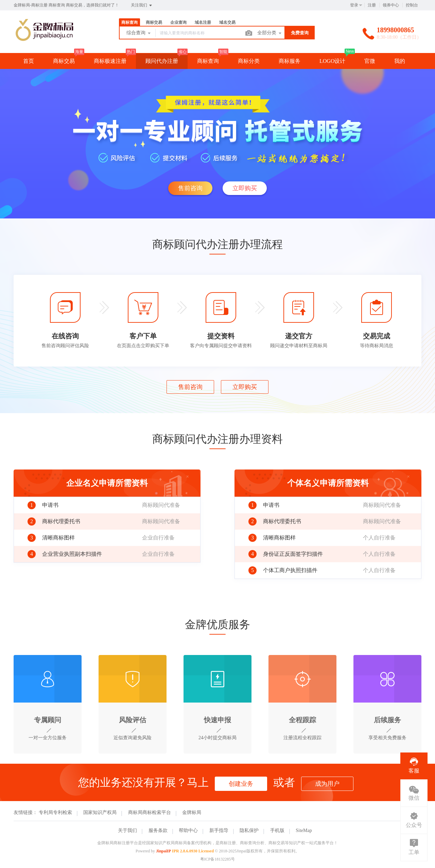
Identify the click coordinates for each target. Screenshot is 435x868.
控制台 (412, 5)
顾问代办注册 (162, 61)
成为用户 (327, 784)
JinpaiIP (163, 851)
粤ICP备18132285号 (218, 859)
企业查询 (178, 22)
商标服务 (290, 61)
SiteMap (304, 830)
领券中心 (391, 5)
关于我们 (127, 830)
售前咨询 (190, 188)
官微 (370, 61)
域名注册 (203, 22)
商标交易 (154, 22)
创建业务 (241, 784)
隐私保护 (249, 830)
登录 (354, 5)
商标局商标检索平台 (150, 812)
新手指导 (219, 830)
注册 (372, 5)
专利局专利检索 (55, 812)
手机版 (277, 830)
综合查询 (139, 33)
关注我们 (142, 5)
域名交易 (227, 22)
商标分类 (249, 61)
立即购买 (245, 188)
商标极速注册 (110, 61)
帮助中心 (188, 830)
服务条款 (158, 830)
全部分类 (270, 33)
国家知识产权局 (100, 812)
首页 (29, 61)
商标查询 (129, 22)
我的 (400, 61)
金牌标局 (192, 812)
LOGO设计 (332, 61)
